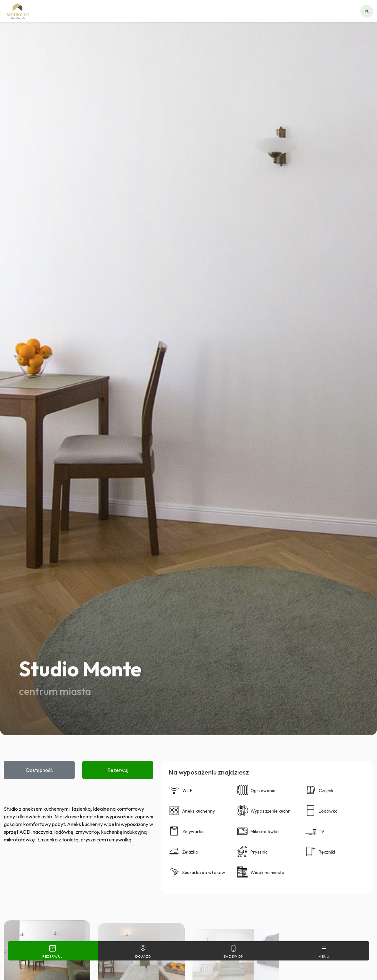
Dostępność (39, 770)
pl (367, 11)
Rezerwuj (118, 770)
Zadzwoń (233, 952)
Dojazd (143, 952)
